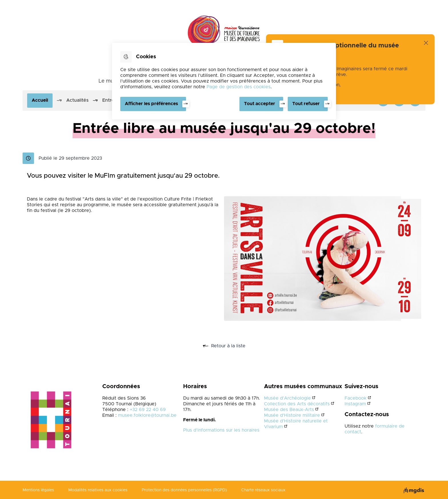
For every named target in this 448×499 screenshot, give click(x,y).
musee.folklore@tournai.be (147, 415)
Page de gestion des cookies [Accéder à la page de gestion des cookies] (239, 87)
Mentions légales (38, 490)
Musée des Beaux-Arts (289, 410)
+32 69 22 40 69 (148, 410)
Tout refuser (306, 104)
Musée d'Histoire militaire (292, 415)
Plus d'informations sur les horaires (221, 430)
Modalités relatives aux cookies (98, 490)
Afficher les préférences (151, 104)
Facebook (356, 398)
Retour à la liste (230, 346)
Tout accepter (260, 104)
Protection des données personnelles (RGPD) (184, 490)
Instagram (355, 404)
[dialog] (224, 81)
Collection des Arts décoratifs (297, 404)
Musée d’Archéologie (287, 398)
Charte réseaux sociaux (263, 490)
